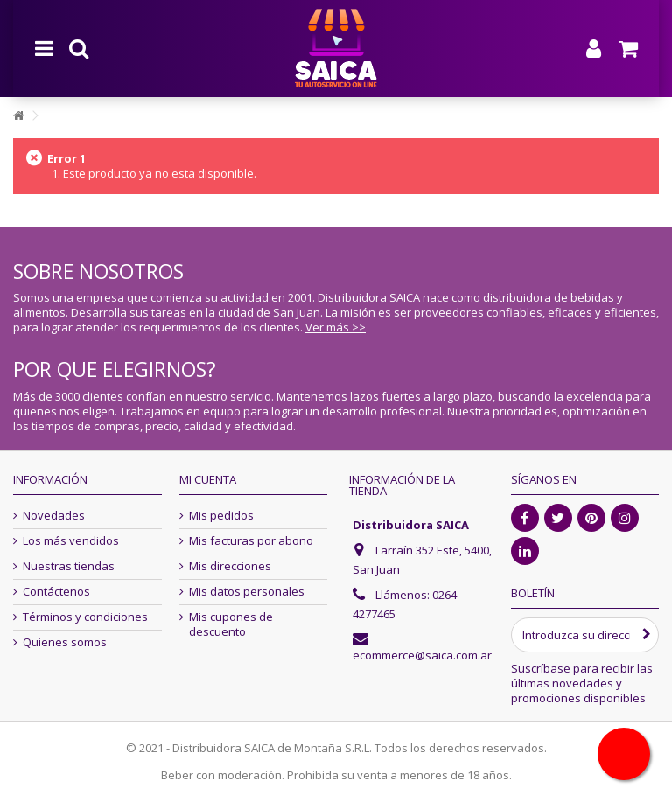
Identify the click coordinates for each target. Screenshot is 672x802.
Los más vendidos (71, 541)
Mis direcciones (230, 566)
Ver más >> (336, 327)
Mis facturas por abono (251, 541)
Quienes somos (65, 642)
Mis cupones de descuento (231, 624)
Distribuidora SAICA (411, 525)
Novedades (54, 516)
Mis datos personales (247, 592)
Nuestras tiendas (69, 566)
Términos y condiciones (85, 617)
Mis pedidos (221, 516)
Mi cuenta (208, 479)
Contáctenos (56, 592)
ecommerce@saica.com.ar (422, 655)
